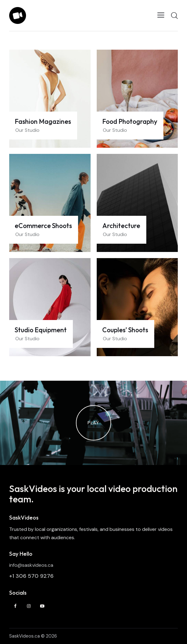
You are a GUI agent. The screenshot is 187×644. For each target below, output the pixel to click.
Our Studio (27, 130)
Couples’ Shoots (125, 330)
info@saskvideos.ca (31, 565)
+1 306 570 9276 (31, 576)
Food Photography (130, 122)
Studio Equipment (41, 330)
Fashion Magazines (43, 122)
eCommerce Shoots (43, 226)
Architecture (121, 226)
